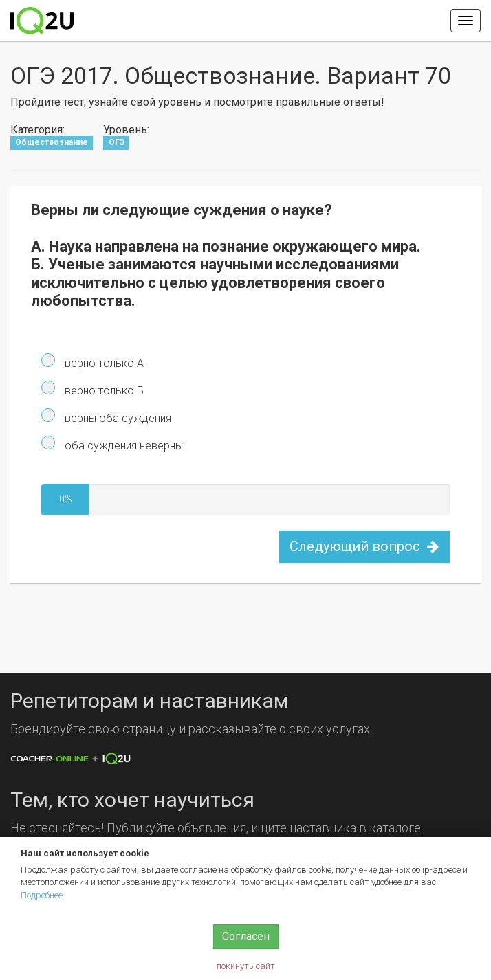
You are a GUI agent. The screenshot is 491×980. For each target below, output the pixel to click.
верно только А (103, 363)
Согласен (246, 936)
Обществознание (52, 143)
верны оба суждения (117, 418)
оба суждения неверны (122, 446)
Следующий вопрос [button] (364, 546)
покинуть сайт (246, 966)
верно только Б (103, 391)
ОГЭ (117, 143)
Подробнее (42, 895)
